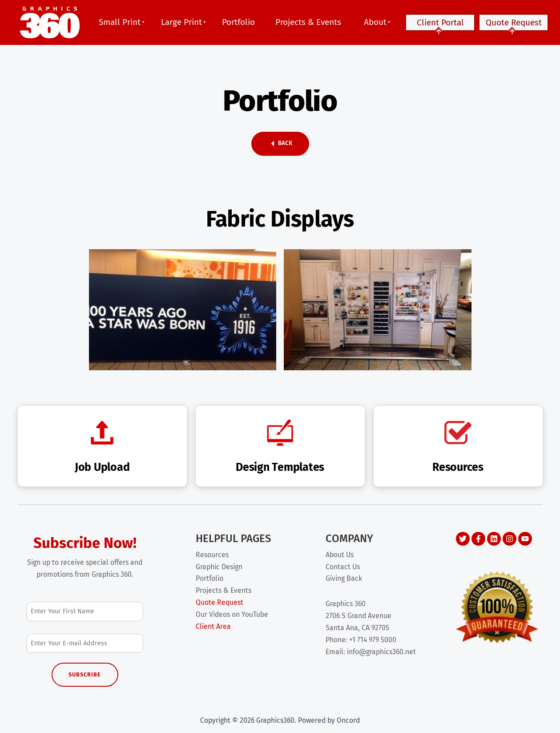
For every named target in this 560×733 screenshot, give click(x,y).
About (375, 22)
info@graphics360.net (381, 652)
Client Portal (440, 26)
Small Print (120, 22)
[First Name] (85, 611)
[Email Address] (85, 643)
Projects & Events (308, 22)
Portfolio (238, 22)
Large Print (181, 22)
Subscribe (85, 674)
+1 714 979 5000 (373, 640)
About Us (340, 555)
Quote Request (514, 26)
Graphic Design (219, 567)
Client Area (213, 626)
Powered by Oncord (329, 720)
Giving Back (344, 578)
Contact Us (343, 567)
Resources (212, 555)
